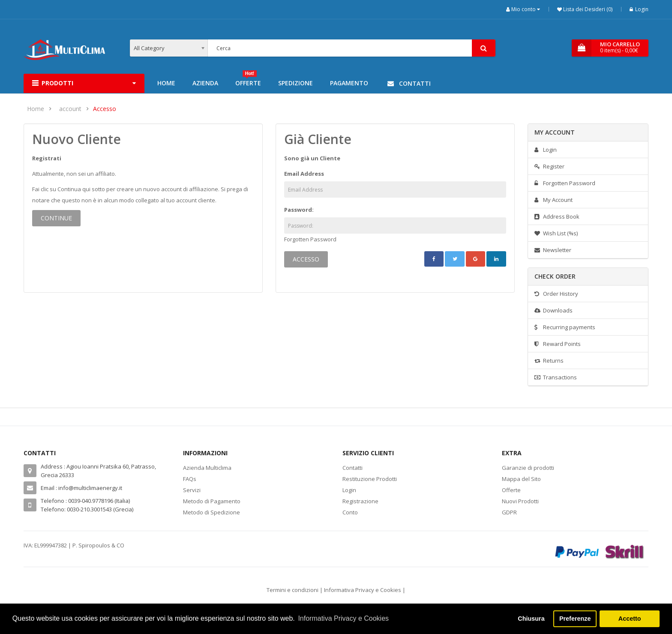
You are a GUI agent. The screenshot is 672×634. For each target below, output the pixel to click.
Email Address (304, 174)
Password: (299, 210)
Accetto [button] (630, 619)
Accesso (105, 109)
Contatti (352, 468)
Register (549, 166)
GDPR (509, 512)
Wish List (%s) (556, 233)
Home (36, 109)
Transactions (556, 377)
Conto (350, 512)
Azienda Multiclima (207, 468)
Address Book (557, 216)
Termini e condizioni (292, 590)
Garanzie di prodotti (528, 468)
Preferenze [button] (575, 619)
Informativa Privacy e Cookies (363, 590)
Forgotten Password (310, 239)
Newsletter (553, 250)
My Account (553, 200)
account (70, 109)
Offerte (511, 490)
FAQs (190, 479)
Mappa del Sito (521, 479)
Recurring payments (565, 327)
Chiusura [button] (531, 619)
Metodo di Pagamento (212, 501)
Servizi (192, 490)
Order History (556, 294)
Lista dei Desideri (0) (587, 9)
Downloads (553, 310)
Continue (56, 218)
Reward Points (558, 344)
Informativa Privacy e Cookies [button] (343, 618)
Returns (549, 361)
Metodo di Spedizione (211, 512)
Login (639, 9)
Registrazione (360, 501)
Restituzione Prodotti (370, 479)
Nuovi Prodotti (520, 501)
